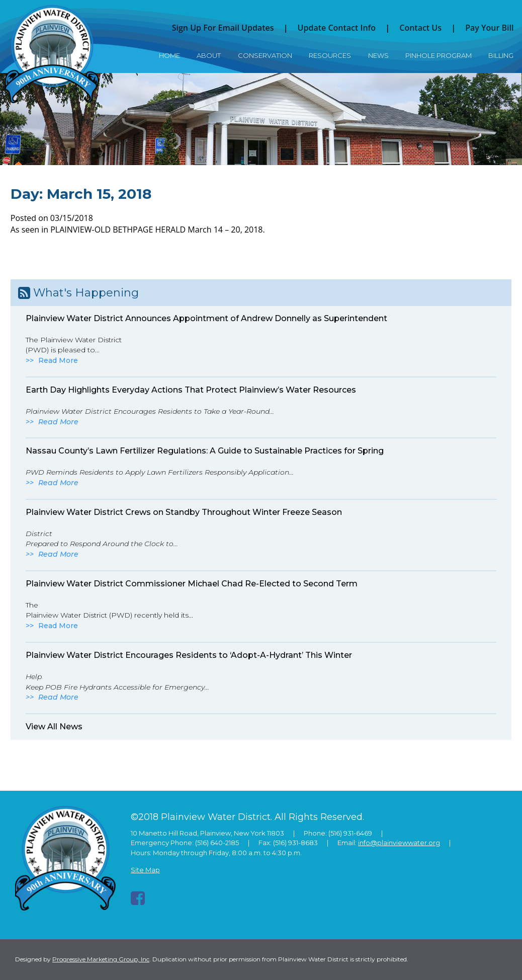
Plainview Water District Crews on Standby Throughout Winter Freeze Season (184, 512)
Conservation (265, 55)
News (378, 55)
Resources (330, 55)
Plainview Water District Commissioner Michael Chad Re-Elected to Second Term (192, 584)
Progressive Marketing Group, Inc (101, 959)
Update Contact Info (337, 28)
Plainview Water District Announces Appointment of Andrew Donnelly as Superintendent (206, 318)
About (209, 55)
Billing (501, 55)
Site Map (145, 870)
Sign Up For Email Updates (223, 28)
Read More (58, 360)
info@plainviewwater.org (399, 843)
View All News (54, 727)
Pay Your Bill (489, 28)
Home (169, 55)
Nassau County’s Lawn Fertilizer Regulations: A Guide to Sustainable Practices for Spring (205, 451)
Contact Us (420, 28)
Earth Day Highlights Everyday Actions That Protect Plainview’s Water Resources (191, 390)
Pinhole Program (439, 55)
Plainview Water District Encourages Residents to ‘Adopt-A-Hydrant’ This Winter (189, 655)
